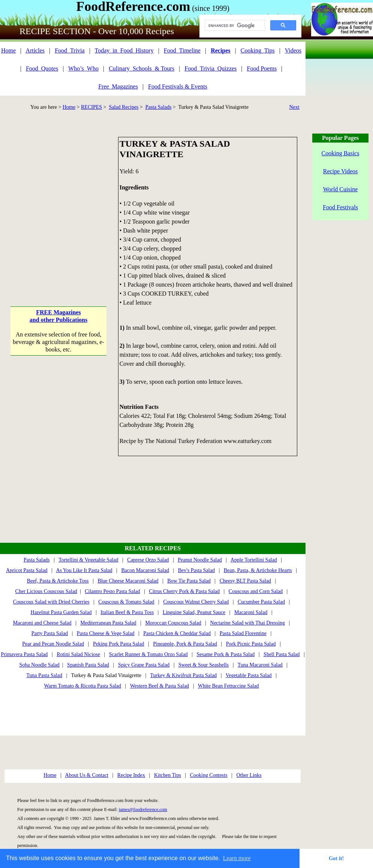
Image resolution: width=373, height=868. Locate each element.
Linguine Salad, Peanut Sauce (194, 612)
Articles (35, 50)
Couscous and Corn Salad (256, 591)
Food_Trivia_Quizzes (210, 68)
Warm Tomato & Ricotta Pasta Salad (82, 686)
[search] (234, 26)
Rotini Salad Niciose (78, 654)
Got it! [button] (336, 858)
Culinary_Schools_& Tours (142, 68)
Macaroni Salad (251, 612)
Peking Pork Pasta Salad (119, 644)
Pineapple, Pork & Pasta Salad (185, 644)
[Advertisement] (70, 207)
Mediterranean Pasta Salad (108, 623)
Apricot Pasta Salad (27, 570)
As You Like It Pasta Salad (84, 570)
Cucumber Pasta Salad (261, 602)
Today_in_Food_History (124, 50)
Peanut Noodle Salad (200, 560)
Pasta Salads (159, 107)
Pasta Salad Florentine (243, 633)
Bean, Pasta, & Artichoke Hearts (258, 570)
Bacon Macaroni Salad (145, 570)
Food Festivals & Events (178, 86)
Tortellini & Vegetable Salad (88, 560)
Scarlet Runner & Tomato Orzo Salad (148, 654)
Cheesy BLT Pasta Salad (245, 581)
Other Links (249, 775)
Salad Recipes (124, 107)
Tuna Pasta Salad (44, 675)
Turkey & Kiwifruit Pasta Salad (184, 675)
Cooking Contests (209, 775)
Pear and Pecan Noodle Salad (53, 644)
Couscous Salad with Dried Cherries (51, 602)
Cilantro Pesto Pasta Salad (112, 591)
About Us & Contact (87, 775)
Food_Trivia (70, 50)
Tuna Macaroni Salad (260, 665)
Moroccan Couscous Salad (173, 623)
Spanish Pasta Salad (88, 665)
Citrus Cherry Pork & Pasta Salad (184, 591)
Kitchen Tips (168, 775)
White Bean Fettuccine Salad (228, 686)
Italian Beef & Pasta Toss (127, 612)
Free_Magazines (118, 86)
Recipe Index (131, 775)
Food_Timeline (182, 50)
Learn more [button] (237, 858)
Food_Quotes (42, 68)
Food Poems (262, 68)
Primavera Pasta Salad (24, 654)
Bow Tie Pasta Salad (189, 581)
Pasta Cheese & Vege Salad (106, 633)
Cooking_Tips (258, 50)
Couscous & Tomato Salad (126, 602)
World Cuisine (340, 189)
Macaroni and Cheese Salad (42, 623)
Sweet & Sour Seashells (204, 665)
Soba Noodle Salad (39, 665)
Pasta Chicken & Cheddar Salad (177, 633)
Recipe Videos (341, 171)
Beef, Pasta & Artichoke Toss (58, 581)
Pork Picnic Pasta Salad (251, 644)
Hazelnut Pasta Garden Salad (61, 612)
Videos (293, 50)
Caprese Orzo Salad (148, 560)
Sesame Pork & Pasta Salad (226, 654)
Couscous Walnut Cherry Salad (196, 602)
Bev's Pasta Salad (196, 570)
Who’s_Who (83, 68)
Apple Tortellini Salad (254, 560)
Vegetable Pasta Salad (249, 675)
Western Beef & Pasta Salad (160, 686)
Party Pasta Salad (50, 633)
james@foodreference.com (143, 809)
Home (8, 50)
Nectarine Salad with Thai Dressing (248, 623)
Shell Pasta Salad (282, 654)
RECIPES (91, 107)
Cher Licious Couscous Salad (46, 591)
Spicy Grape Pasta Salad (144, 665)
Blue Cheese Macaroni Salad (128, 581)
